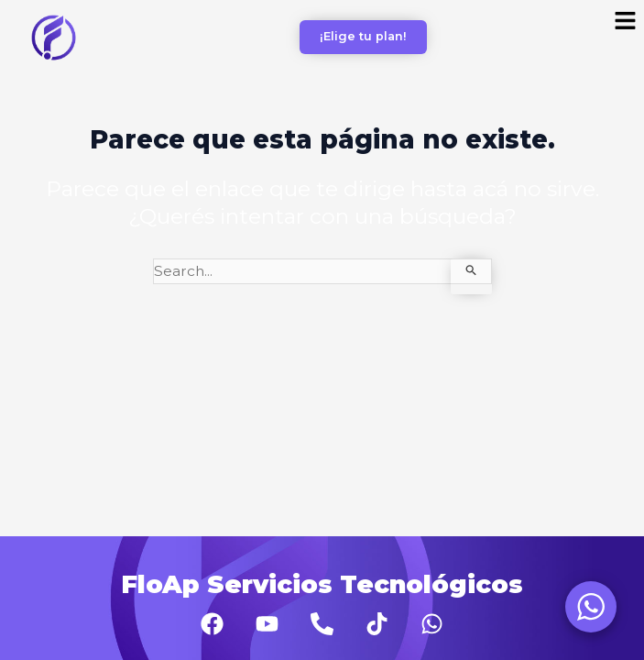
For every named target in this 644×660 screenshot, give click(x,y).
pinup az (10, 0)
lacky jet (30, 0)
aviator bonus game (20, 0)
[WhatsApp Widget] (591, 607)
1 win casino (4, 0)
